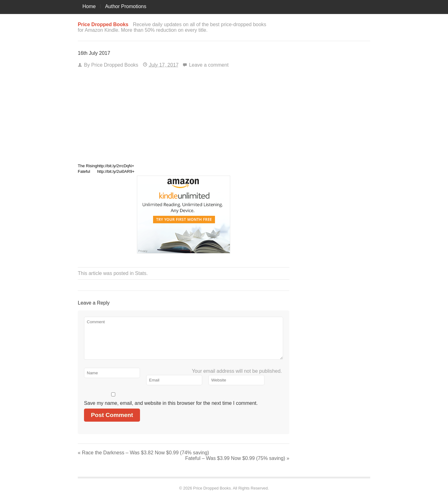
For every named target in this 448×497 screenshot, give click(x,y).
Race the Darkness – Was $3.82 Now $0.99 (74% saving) (143, 453)
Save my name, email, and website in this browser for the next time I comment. (171, 403)
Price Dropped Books (115, 65)
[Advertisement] (184, 118)
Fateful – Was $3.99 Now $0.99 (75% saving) (237, 458)
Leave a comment (209, 65)
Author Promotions (126, 6)
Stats (141, 273)
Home (89, 6)
